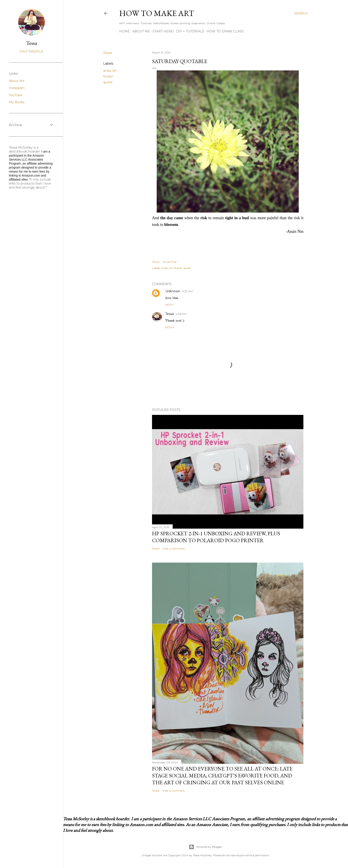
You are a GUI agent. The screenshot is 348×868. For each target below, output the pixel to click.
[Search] (301, 13)
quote (108, 82)
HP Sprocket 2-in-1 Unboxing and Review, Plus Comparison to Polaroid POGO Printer (216, 537)
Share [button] (108, 53)
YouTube (16, 95)
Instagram (17, 88)
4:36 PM (181, 314)
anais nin (110, 71)
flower (108, 76)
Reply (170, 305)
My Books (17, 102)
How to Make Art (157, 13)
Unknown (173, 291)
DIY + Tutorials (190, 31)
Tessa (170, 314)
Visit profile (32, 52)
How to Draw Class (225, 31)
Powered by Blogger (206, 847)
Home (125, 31)
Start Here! (163, 31)
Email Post (170, 262)
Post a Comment (174, 548)
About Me (141, 31)
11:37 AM (187, 291)
